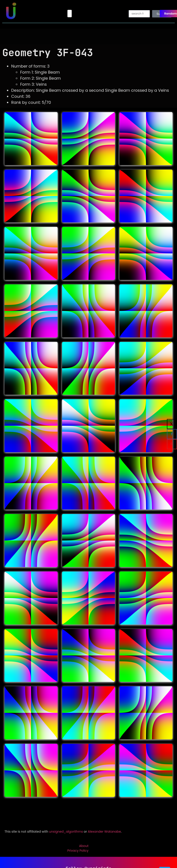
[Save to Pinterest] (172, 444)
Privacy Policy (78, 851)
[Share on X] (172, 424)
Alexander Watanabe (104, 832)
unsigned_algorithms (66, 832)
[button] (70, 14)
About (84, 846)
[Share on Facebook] (172, 434)
